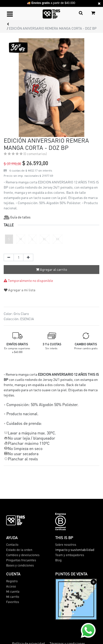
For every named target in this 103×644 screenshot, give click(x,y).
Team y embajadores (70, 555)
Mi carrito (13, 597)
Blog (58, 560)
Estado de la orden (19, 550)
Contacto (12, 545)
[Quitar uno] (9, 257)
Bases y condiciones (20, 565)
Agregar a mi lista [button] (20, 290)
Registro (12, 581)
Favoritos (13, 602)
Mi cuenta (13, 591)
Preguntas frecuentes (21, 560)
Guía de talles (17, 217)
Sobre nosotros (66, 545)
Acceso (11, 586)
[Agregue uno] (28, 257)
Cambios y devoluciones (23, 555)
